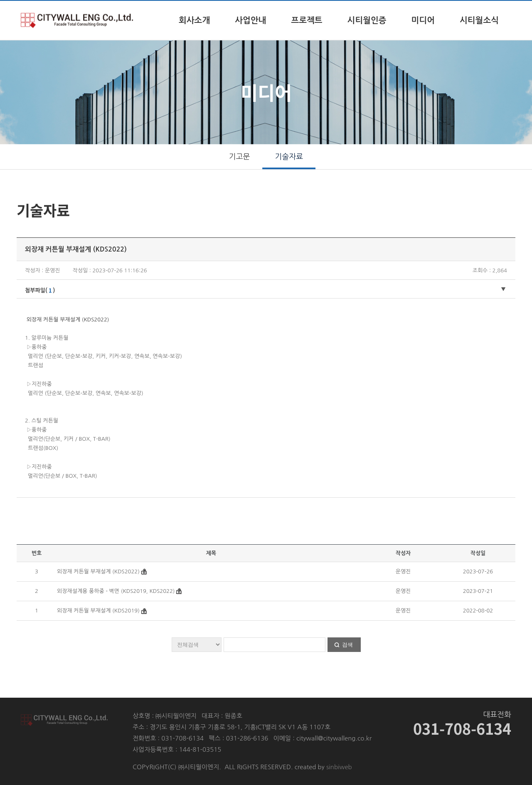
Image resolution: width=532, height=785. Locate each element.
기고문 (240, 157)
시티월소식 (479, 20)
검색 (347, 645)
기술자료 (289, 157)
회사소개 (194, 20)
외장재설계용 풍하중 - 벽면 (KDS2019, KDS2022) (116, 591)
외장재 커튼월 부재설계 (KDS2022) (99, 571)
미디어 (423, 20)
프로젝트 (307, 20)
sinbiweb (339, 767)
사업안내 (250, 20)
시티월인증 (367, 20)
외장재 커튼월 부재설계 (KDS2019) (99, 611)
